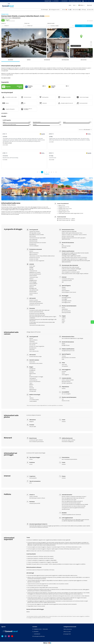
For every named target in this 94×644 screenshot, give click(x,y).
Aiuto (70, 5)
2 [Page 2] (44, 172)
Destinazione (65, 60)
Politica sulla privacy (68, 629)
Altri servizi (5, 113)
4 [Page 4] (49, 172)
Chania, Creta (5, 14)
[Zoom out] (91, 44)
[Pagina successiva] (54, 172)
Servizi (29, 60)
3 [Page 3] (47, 172)
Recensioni (47, 60)
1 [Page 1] (42, 172)
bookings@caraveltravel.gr (76, 1)
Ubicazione (84, 60)
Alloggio (11, 60)
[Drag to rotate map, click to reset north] (91, 46)
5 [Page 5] (51, 172)
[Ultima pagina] (56, 172)
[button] (81, 36)
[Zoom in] (91, 42)
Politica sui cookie (67, 632)
